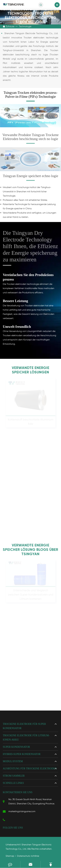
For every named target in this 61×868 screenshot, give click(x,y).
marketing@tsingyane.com (19, 811)
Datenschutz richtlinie (28, 856)
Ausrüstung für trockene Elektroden (30, 769)
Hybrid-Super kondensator (22, 754)
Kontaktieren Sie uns (18, 792)
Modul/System (13, 761)
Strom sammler (14, 776)
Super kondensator (16, 747)
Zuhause (10, 26)
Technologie (25, 26)
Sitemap (10, 856)
